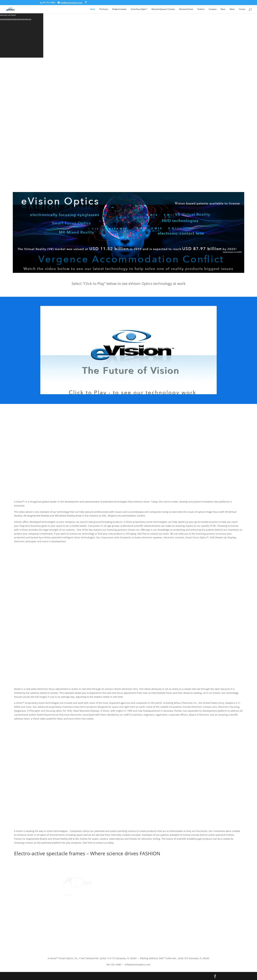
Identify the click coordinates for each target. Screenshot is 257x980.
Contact (242, 9)
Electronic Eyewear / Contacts (163, 9)
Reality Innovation (119, 9)
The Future (104, 9)
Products (201, 9)
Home (92, 9)
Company (213, 9)
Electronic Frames (186, 9)
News (223, 9)
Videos (232, 9)
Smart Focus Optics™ (139, 9)
